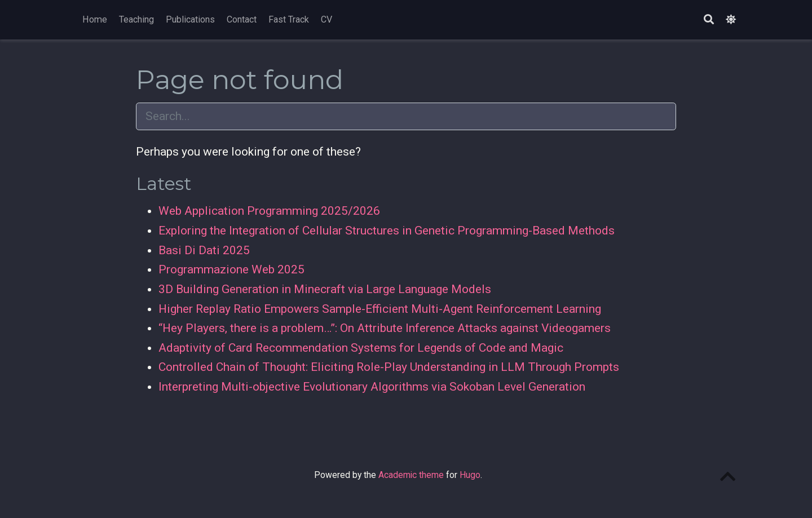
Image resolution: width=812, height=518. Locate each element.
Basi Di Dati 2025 (204, 250)
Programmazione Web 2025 (231, 269)
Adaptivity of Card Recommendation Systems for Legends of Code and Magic (361, 348)
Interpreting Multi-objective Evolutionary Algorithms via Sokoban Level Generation (372, 387)
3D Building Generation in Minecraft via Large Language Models (325, 289)
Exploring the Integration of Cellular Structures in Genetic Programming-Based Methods (387, 231)
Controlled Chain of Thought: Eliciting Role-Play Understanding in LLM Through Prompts (389, 367)
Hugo (470, 475)
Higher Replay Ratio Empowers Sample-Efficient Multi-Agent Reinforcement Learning (380, 309)
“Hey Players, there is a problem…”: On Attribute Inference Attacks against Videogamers (385, 328)
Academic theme (411, 475)
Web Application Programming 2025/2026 (269, 211)
